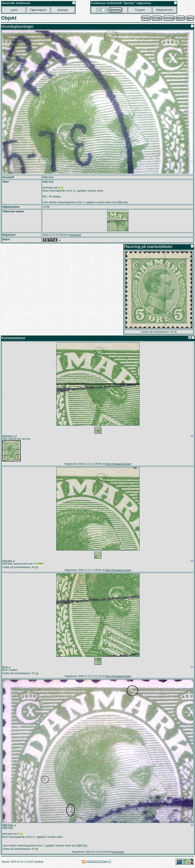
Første (146, 18)
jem (190, 18)
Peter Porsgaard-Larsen (118, 464)
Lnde (14, 10)
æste (180, 18)
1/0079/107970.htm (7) (98, 863)
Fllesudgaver (38, 10)
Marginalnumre (164, 10)
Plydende (115, 10)
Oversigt (169, 18)
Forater (140, 10)
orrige (157, 18)
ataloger (63, 10)
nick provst (75, 235)
